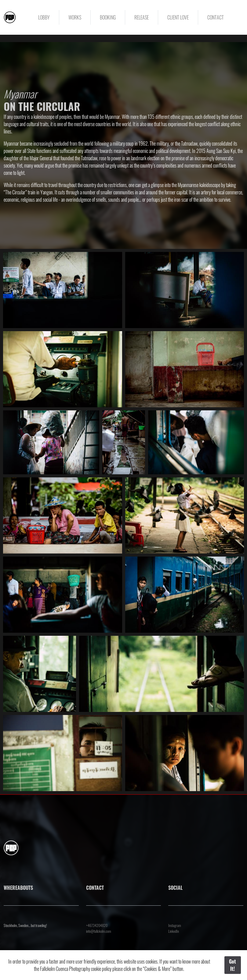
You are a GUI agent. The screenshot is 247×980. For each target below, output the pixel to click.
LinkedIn (174, 931)
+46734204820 (97, 925)
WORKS (75, 17)
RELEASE (142, 17)
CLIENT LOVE (178, 17)
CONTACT (216, 17)
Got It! (232, 965)
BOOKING (108, 17)
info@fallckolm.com (99, 931)
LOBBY (44, 17)
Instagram (175, 925)
